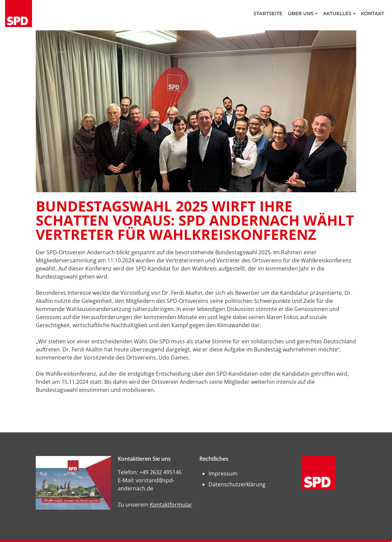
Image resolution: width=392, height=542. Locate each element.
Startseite (268, 13)
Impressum (223, 474)
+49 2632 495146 (160, 472)
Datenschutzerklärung (237, 484)
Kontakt (373, 13)
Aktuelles (337, 13)
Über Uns (301, 13)
